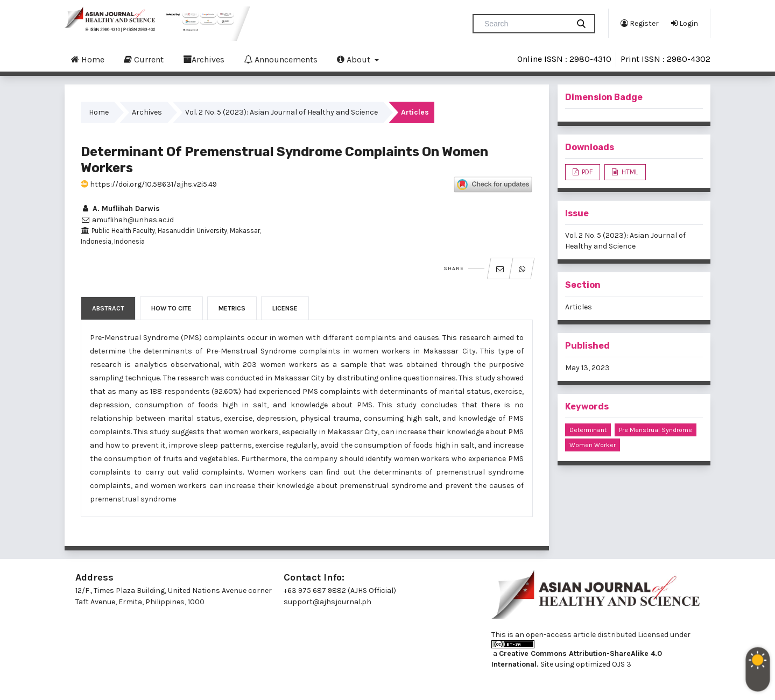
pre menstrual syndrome (656, 430)
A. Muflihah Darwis (120, 208)
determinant (588, 430)
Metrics (232, 308)
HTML (629, 172)
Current (144, 59)
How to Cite (171, 308)
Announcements (281, 59)
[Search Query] (525, 24)
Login (685, 23)
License (285, 308)
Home (88, 59)
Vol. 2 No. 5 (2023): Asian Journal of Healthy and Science (281, 112)
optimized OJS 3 (603, 664)
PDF (586, 172)
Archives (204, 59)
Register (640, 23)
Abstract (108, 308)
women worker (593, 445)
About (355, 59)
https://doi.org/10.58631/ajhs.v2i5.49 (149, 184)
